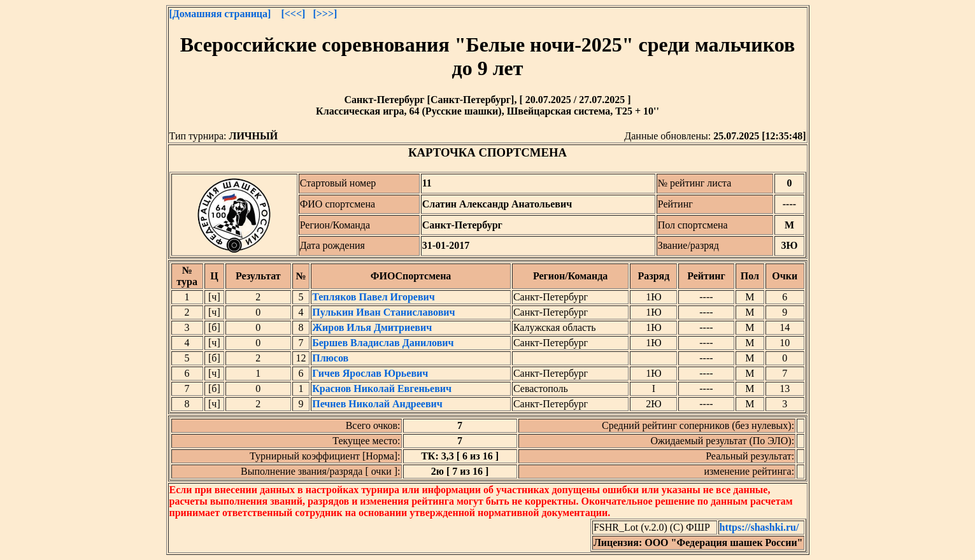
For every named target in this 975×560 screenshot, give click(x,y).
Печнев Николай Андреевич (377, 404)
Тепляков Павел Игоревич (374, 297)
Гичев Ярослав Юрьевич (370, 373)
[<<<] (293, 14)
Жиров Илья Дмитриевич (372, 327)
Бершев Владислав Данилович (383, 343)
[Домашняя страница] (220, 14)
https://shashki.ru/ (759, 527)
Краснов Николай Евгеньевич (382, 388)
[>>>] (325, 14)
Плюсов (330, 358)
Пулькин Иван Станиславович (383, 312)
